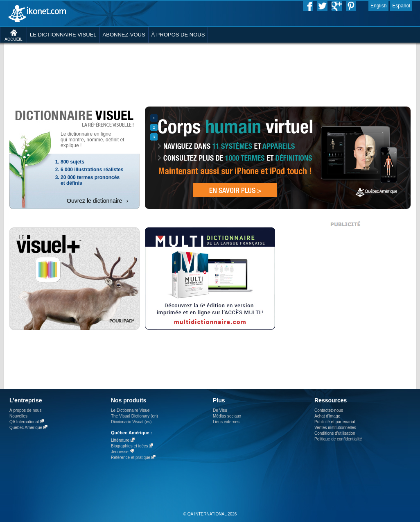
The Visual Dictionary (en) (134, 416)
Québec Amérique (26, 428)
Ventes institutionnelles (335, 428)
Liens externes (226, 422)
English (378, 6)
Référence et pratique (131, 457)
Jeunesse (120, 452)
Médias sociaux (227, 416)
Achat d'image (327, 416)
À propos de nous (25, 410)
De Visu (220, 410)
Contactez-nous (329, 410)
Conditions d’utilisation (335, 433)
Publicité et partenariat (335, 422)
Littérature (120, 440)
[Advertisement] (190, 104)
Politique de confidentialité (338, 439)
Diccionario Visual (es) (131, 422)
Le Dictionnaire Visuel (131, 410)
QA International (24, 422)
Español (401, 6)
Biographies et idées (130, 446)
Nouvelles (18, 416)
